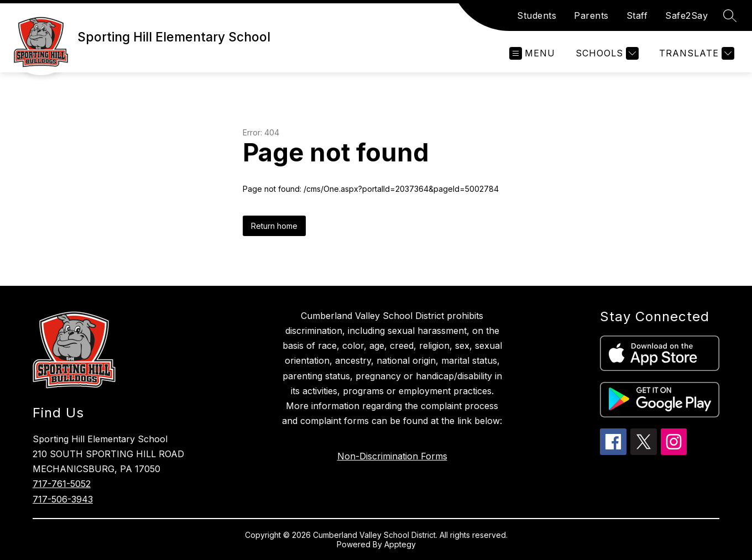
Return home (274, 226)
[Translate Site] (695, 53)
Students (537, 15)
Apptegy (400, 544)
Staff (637, 15)
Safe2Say (686, 15)
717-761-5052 (62, 484)
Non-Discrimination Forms (392, 456)
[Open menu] (532, 53)
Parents (591, 15)
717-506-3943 (63, 499)
